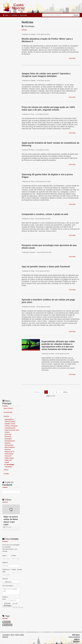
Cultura (7, 432)
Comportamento (10, 428)
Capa (6, 15)
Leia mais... (72, 58)
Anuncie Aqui (8, 412)
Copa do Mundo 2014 (12, 430)
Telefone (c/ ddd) (6, 571)
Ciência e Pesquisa (11, 426)
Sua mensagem (8, 586)
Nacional (7, 449)
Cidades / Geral (10, 424)
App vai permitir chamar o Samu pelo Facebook (46, 267)
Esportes (7, 443)
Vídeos (6, 470)
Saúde (7, 462)
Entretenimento (10, 441)
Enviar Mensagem (7, 604)
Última (65, 392)
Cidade (14, 570)
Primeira (37, 392)
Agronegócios (9, 419)
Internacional (9, 445)
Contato (6, 474)
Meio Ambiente (9, 447)
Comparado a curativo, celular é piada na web (45, 214)
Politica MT (8, 460)
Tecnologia (23, 15)
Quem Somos (8, 408)
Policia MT (8, 456)
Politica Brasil (9, 458)
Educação (8, 437)
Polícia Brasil (9, 454)
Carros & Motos (10, 422)
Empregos (8, 439)
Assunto (5, 579)
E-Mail (14, 556)
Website (5, 563)
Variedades (8, 467)
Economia (8, 434)
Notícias (14, 15)
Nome (5, 556)
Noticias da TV (9, 452)
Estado (19, 570)
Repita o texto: (5, 598)
